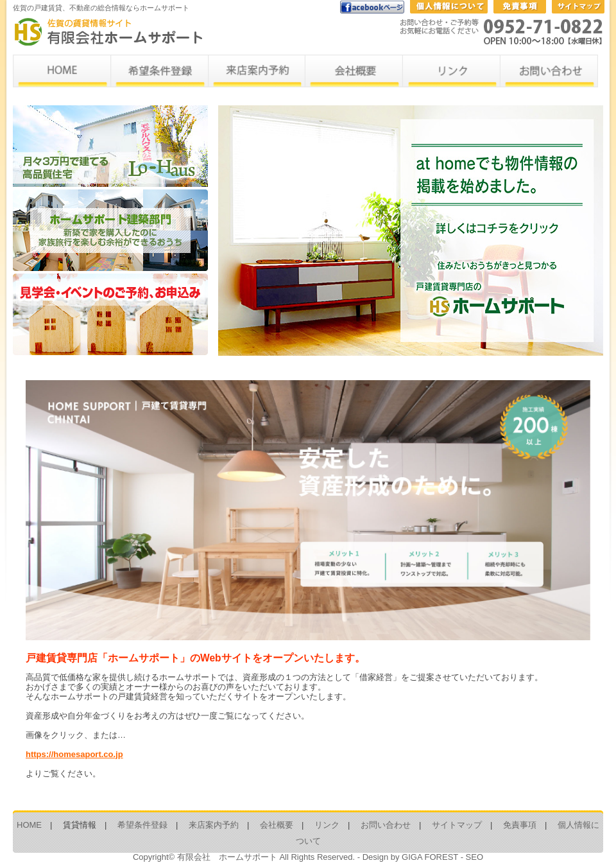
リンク (327, 825)
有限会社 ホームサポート (227, 857)
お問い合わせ (386, 825)
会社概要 (277, 825)
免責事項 (520, 825)
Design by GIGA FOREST (410, 857)
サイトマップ (457, 825)
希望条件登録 (142, 825)
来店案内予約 (214, 825)
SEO (475, 857)
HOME (29, 825)
